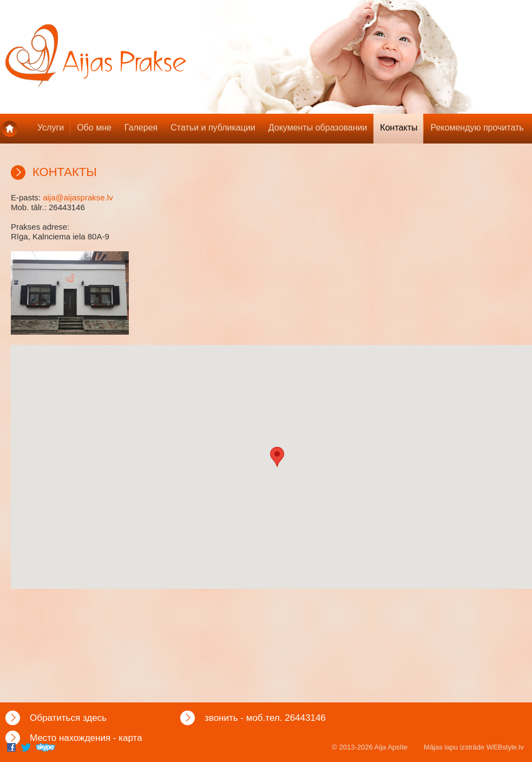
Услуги (51, 128)
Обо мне (94, 128)
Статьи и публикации (213, 128)
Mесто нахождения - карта (86, 738)
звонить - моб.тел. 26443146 (265, 718)
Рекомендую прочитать (477, 128)
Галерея (141, 128)
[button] (277, 457)
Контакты (399, 128)
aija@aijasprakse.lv (78, 197)
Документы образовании (318, 128)
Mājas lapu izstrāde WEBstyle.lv (474, 747)
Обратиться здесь (68, 718)
